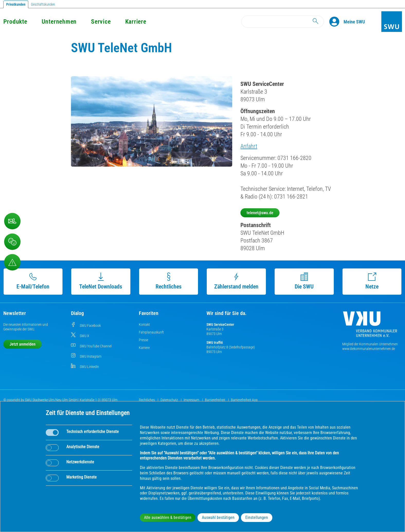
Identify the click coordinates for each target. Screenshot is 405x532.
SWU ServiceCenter (220, 324)
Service (101, 22)
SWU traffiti (215, 342)
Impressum (192, 400)
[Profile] (336, 22)
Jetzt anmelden (22, 344)
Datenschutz (170, 400)
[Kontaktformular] (12, 221)
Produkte (15, 22)
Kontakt (144, 324)
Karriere (136, 22)
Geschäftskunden (43, 4)
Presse (143, 340)
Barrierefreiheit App (244, 400)
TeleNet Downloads (101, 281)
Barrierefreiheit (215, 400)
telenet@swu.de (260, 213)
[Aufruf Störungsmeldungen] (12, 262)
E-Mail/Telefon (33, 281)
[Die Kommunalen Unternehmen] (370, 326)
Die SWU (304, 281)
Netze (372, 281)
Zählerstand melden (236, 281)
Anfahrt (249, 146)
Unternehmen (59, 22)
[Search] (283, 22)
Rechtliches (169, 281)
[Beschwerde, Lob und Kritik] (12, 242)
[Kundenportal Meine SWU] (354, 22)
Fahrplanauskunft (151, 332)
